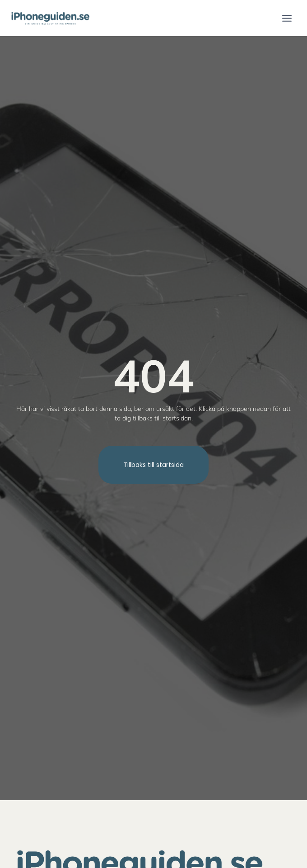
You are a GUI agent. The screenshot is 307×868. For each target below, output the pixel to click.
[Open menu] (287, 18)
